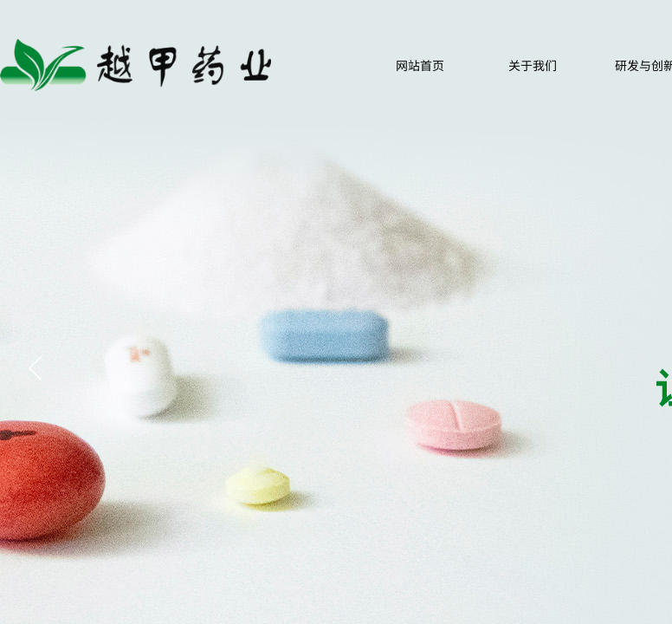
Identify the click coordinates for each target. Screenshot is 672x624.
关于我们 (533, 65)
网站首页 (420, 65)
